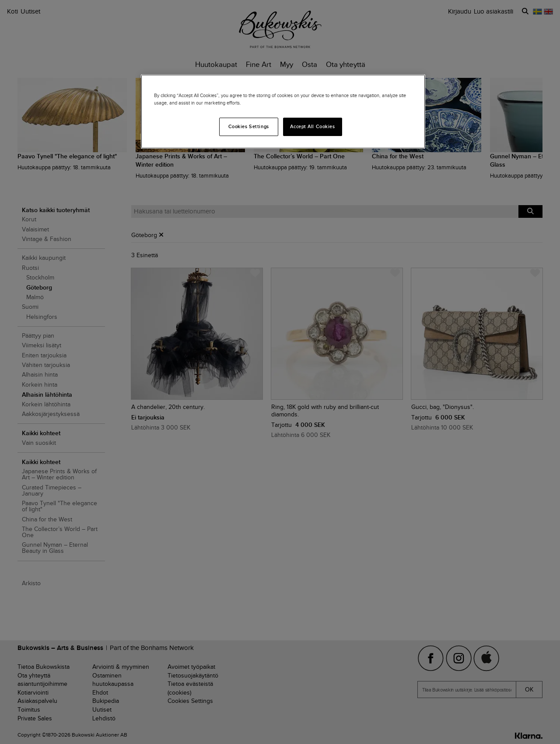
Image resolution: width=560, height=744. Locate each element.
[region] (283, 112)
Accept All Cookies (312, 126)
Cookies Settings (249, 126)
